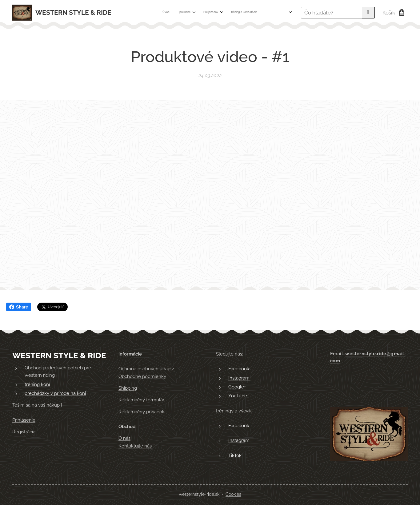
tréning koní (37, 384)
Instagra (237, 440)
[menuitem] (197, 13)
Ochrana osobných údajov (146, 369)
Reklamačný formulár (141, 400)
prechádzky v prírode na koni (55, 393)
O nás (124, 438)
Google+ (237, 387)
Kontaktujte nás (135, 446)
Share (19, 307)
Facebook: (239, 369)
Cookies (233, 494)
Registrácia (24, 432)
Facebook (239, 426)
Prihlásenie (24, 420)
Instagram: (239, 378)
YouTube (238, 396)
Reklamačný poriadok (142, 412)
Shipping (128, 388)
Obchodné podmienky (142, 376)
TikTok (235, 455)
